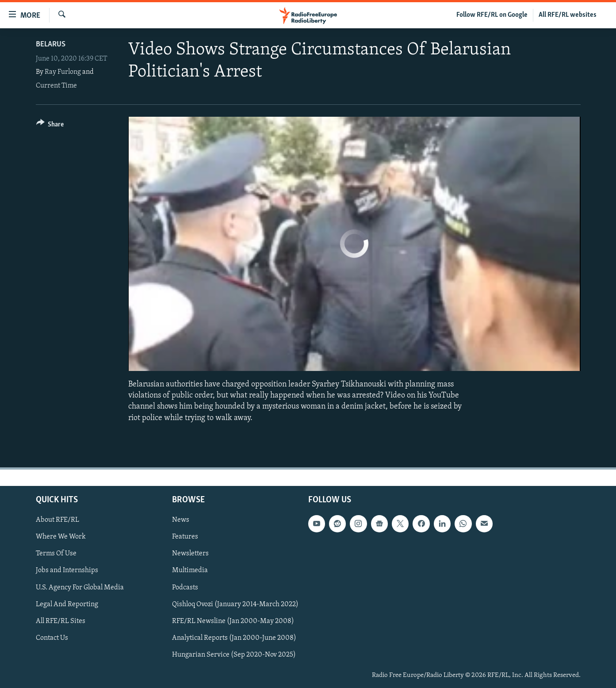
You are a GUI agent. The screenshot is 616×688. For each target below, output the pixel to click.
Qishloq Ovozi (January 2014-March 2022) (235, 604)
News (181, 520)
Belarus (51, 44)
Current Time (56, 86)
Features (185, 537)
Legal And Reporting (67, 604)
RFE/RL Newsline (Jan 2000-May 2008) (233, 621)
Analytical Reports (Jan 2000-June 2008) (234, 638)
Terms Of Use (56, 554)
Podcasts (185, 587)
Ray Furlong (63, 72)
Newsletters (190, 554)
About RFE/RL (57, 520)
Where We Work (61, 537)
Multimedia (190, 570)
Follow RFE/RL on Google (492, 15)
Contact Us (52, 638)
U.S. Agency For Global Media (80, 587)
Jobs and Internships (67, 570)
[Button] (50, 126)
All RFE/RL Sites (61, 621)
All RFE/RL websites (568, 15)
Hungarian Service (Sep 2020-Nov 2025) (234, 655)
